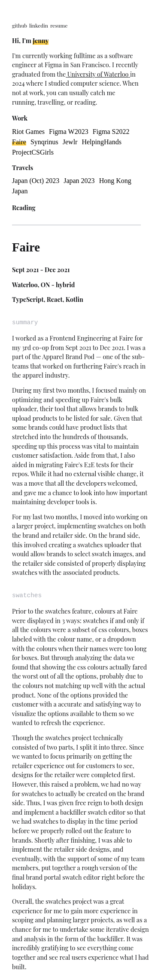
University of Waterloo (98, 74)
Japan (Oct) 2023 (36, 181)
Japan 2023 (79, 181)
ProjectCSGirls (33, 152)
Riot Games (28, 132)
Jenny (41, 40)
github (20, 25)
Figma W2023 (69, 132)
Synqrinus (44, 142)
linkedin (39, 25)
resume (59, 25)
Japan (20, 191)
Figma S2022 (111, 132)
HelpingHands (101, 142)
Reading (24, 208)
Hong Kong (115, 181)
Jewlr (70, 142)
